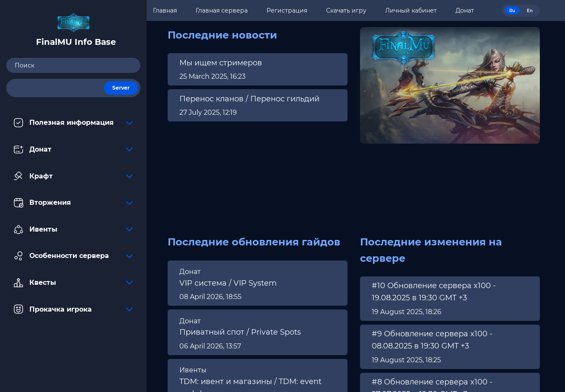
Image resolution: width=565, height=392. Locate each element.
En (530, 11)
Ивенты (73, 230)
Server (121, 88)
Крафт (73, 176)
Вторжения (73, 203)
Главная (165, 10)
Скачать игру (346, 10)
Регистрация (287, 10)
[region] (258, 88)
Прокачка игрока (73, 309)
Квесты (73, 283)
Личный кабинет (411, 10)
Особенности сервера (73, 256)
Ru (512, 11)
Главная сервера (222, 10)
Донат (73, 150)
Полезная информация (73, 123)
